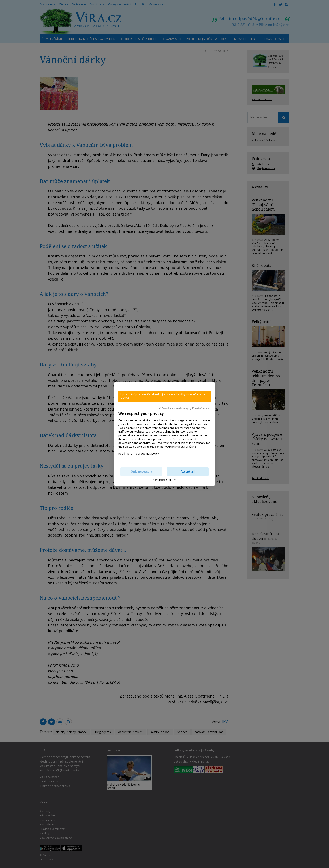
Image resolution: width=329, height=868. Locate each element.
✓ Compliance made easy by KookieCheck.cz (185, 408)
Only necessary (142, 472)
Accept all (188, 472)
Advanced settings (165, 480)
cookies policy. (150, 453)
